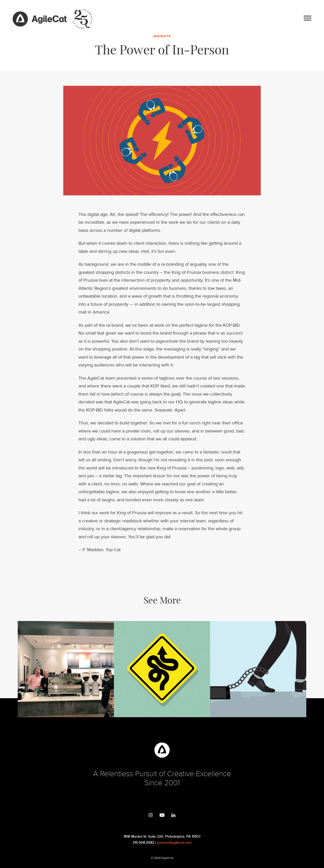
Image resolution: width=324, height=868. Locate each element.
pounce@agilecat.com (174, 843)
